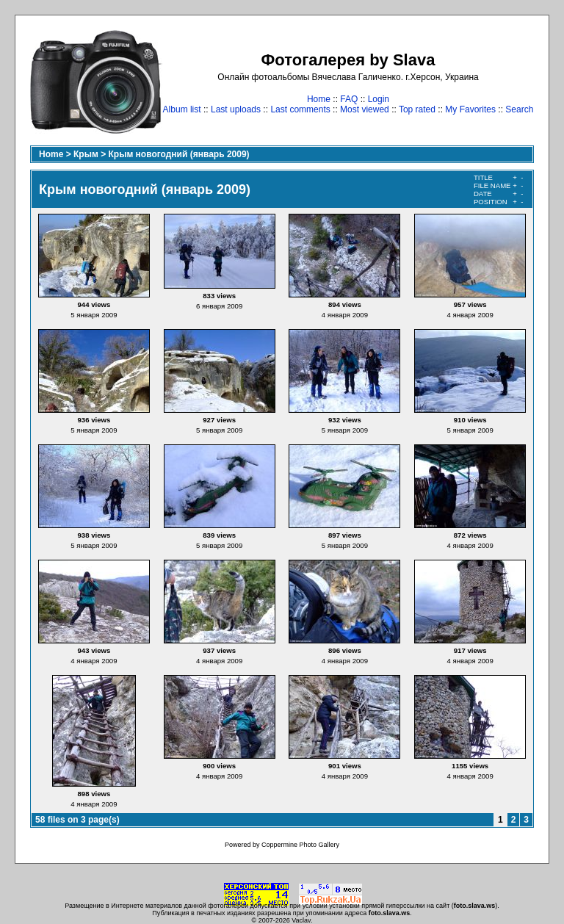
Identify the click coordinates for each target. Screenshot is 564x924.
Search (519, 109)
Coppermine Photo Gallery (300, 845)
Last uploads (236, 109)
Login (379, 99)
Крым (86, 154)
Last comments (300, 109)
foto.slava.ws (475, 906)
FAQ (349, 99)
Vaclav (301, 920)
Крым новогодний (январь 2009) (179, 154)
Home (319, 99)
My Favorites (470, 109)
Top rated (417, 109)
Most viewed (365, 109)
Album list (182, 109)
